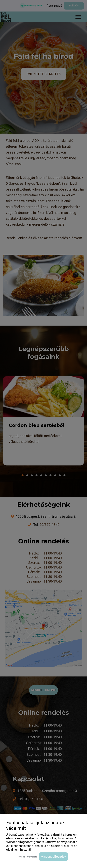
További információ (27, 857)
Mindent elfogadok (53, 857)
